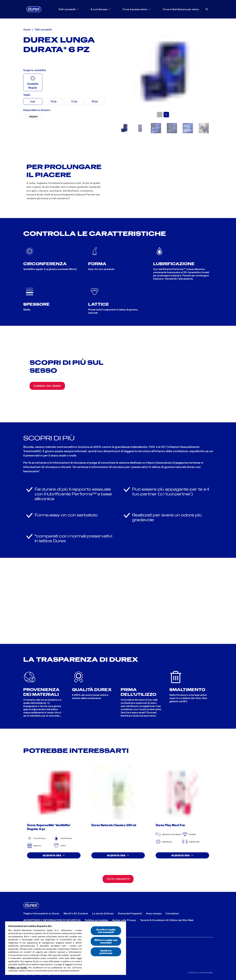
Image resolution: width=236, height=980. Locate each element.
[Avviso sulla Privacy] (124, 920)
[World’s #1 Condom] (76, 913)
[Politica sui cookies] (96, 920)
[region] (66, 948)
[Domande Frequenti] (130, 913)
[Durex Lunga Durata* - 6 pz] (33, 117)
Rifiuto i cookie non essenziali (106, 941)
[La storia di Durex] (103, 913)
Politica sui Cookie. (18, 968)
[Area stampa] (154, 913)
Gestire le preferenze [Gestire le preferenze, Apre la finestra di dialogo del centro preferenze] (106, 952)
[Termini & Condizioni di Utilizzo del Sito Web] (167, 920)
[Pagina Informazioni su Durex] (41, 913)
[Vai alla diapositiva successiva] (166, 115)
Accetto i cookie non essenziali (106, 931)
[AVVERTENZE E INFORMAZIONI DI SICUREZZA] (52, 920)
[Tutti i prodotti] (118, 879)
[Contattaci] (172, 913)
